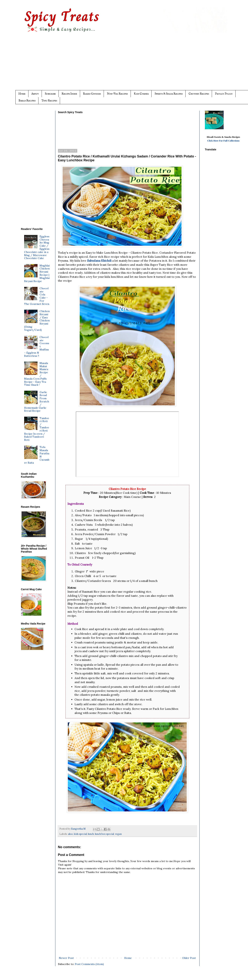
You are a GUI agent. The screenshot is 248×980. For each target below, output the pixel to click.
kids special (80, 834)
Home (22, 94)
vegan (118, 834)
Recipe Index (69, 94)
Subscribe (50, 94)
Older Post (189, 958)
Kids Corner (141, 94)
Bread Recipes (27, 101)
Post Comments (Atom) (89, 964)
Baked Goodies (92, 94)
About (35, 94)
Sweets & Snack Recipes (169, 94)
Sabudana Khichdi (100, 261)
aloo (70, 834)
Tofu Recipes (49, 101)
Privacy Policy (224, 94)
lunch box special (104, 834)
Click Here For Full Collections (223, 141)
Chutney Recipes (199, 94)
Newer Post (66, 958)
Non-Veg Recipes (117, 94)
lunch (91, 834)
